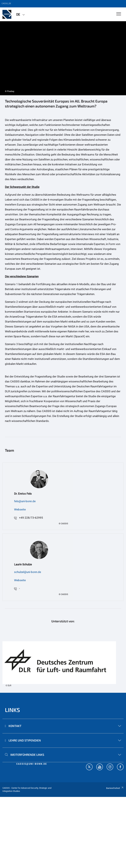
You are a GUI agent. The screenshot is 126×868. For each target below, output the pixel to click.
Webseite (20, 509)
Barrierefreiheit (115, 788)
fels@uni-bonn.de (25, 501)
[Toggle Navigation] (119, 14)
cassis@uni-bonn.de (32, 764)
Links (12, 710)
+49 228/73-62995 (31, 518)
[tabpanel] (63, 58)
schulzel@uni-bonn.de (28, 572)
